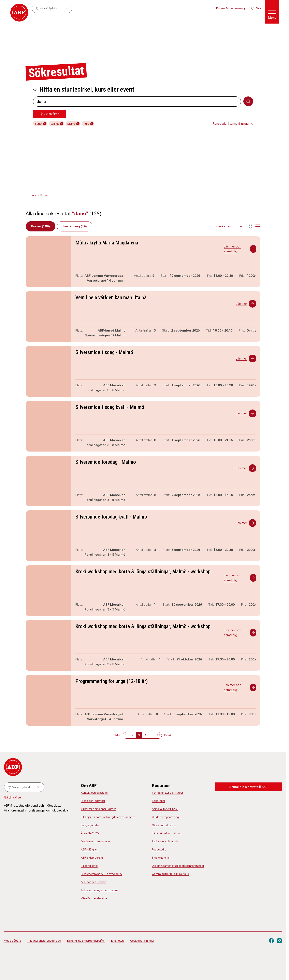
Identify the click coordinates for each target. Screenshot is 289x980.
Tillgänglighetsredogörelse (44, 941)
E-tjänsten (117, 941)
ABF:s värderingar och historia (100, 890)
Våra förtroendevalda (94, 898)
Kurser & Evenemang (230, 8)
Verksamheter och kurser (168, 793)
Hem (33, 195)
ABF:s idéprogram (92, 858)
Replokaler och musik (165, 841)
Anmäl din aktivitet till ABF (248, 787)
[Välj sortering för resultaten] (228, 226)
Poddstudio (159, 849)
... (152, 735)
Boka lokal (158, 801)
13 (158, 735)
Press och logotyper (93, 801)
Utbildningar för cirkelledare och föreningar (178, 866)
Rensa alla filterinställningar (233, 124)
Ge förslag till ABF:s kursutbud (170, 874)
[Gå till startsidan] (19, 13)
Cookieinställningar (142, 941)
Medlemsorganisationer (96, 841)
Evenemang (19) (75, 226)
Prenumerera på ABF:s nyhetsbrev (102, 874)
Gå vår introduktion (164, 825)
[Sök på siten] (256, 8)
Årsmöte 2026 (90, 833)
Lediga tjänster (90, 825)
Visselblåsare (12, 941)
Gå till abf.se (12, 797)
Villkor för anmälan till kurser (98, 809)
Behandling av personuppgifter (86, 941)
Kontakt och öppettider (95, 793)
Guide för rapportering (165, 817)
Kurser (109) (41, 226)
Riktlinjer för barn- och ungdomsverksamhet (108, 817)
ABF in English (90, 849)
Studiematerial (161, 858)
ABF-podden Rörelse (93, 882)
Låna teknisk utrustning (167, 833)
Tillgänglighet (89, 866)
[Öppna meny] (272, 12)
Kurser (44, 195)
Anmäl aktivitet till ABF (165, 809)
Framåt (168, 735)
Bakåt (117, 735)
